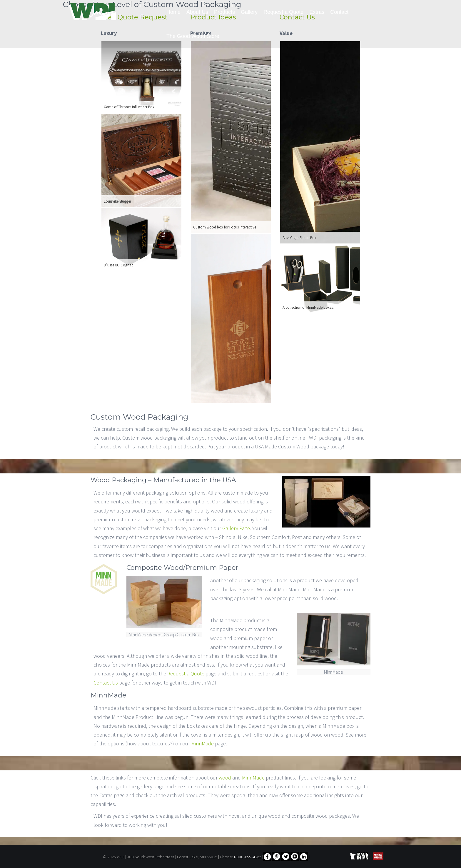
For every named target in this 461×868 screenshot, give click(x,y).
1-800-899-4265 (248, 857)
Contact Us (106, 683)
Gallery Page (236, 528)
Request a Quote (283, 12)
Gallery (249, 12)
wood (225, 778)
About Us (197, 12)
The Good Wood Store (193, 36)
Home (173, 12)
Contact (339, 12)
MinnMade (202, 743)
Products (224, 12)
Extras (317, 12)
